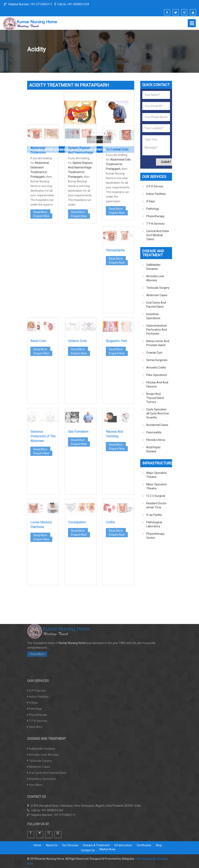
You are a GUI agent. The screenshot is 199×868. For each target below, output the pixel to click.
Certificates (144, 845)
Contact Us (88, 850)
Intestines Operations (153, 316)
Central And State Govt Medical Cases (158, 235)
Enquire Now (41, 151)
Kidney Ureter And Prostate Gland (158, 343)
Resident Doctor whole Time (156, 505)
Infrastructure (123, 845)
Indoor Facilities (156, 194)
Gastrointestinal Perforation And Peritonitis (157, 330)
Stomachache (115, 193)
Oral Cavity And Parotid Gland (156, 305)
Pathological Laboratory (154, 524)
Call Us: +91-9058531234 (72, 4)
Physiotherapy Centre (155, 536)
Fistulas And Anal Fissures (157, 384)
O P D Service (155, 186)
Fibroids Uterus (156, 440)
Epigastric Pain (116, 283)
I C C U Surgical (156, 496)
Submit (166, 162)
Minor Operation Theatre (157, 486)
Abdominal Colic (117, 87)
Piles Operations (157, 375)
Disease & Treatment (96, 845)
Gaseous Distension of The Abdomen (43, 379)
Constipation (77, 465)
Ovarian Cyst (154, 353)
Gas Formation (78, 374)
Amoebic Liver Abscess (155, 278)
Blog (159, 845)
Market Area (107, 849)
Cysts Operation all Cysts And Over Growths (158, 413)
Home (99, 50)
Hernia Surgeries (157, 360)
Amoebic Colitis (156, 368)
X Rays (151, 201)
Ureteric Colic (77, 283)
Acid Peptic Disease (153, 449)
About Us (52, 845)
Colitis (110, 465)
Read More (40, 146)
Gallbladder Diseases (153, 267)
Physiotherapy (155, 216)
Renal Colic (38, 283)
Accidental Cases (157, 425)
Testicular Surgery (158, 288)
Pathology (153, 209)
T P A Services (155, 224)
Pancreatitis (154, 432)
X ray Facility (154, 515)
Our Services (70, 845)
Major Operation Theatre (157, 475)
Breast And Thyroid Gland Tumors (155, 398)
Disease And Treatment (122, 50)
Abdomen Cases (151, 50)
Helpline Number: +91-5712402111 (28, 4)
